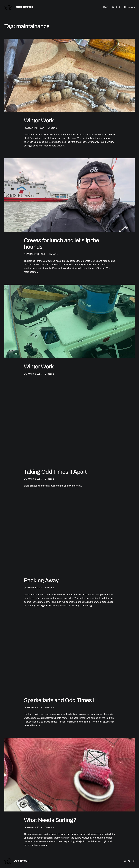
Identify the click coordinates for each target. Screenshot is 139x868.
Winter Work (39, 121)
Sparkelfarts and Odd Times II (60, 700)
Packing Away (41, 580)
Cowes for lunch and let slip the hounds (61, 244)
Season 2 (52, 128)
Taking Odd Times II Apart (55, 472)
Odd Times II (24, 7)
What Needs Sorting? (50, 820)
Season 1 (53, 254)
